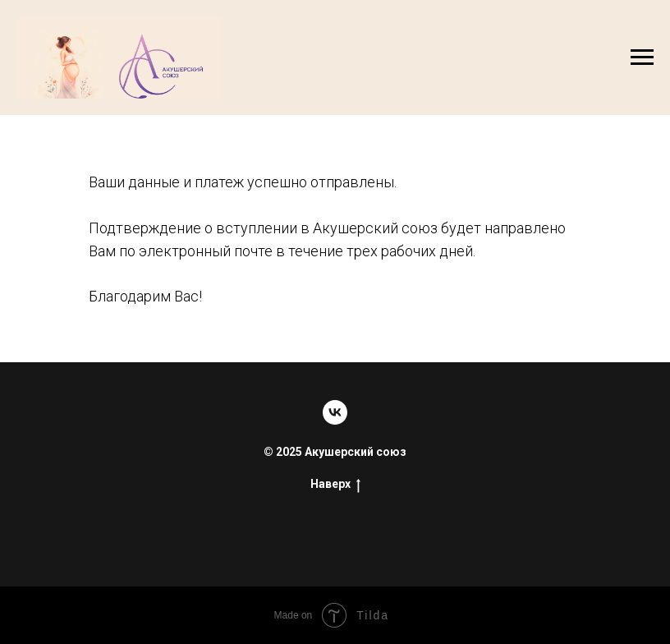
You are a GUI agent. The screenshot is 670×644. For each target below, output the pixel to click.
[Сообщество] (335, 412)
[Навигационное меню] (642, 57)
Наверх (335, 485)
